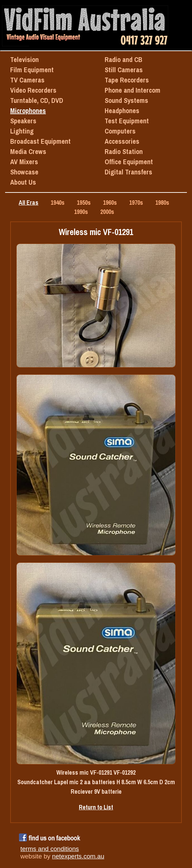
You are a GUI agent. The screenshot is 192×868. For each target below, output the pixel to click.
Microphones (28, 111)
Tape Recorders (127, 80)
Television (24, 59)
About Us (23, 182)
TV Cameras (27, 80)
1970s (136, 203)
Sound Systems (126, 100)
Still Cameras (124, 70)
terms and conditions (50, 849)
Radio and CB (124, 59)
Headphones (122, 111)
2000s (107, 212)
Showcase (24, 172)
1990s (81, 212)
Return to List (96, 807)
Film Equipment (32, 70)
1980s (162, 203)
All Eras (29, 203)
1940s (58, 203)
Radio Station (124, 151)
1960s (110, 203)
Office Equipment (129, 162)
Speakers (23, 121)
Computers (120, 131)
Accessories (122, 141)
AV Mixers (24, 162)
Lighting (22, 131)
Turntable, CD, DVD (37, 100)
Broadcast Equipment (40, 141)
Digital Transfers (128, 172)
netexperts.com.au (78, 856)
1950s (84, 203)
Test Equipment (127, 121)
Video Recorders (33, 90)
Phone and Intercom (133, 90)
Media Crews (28, 151)
